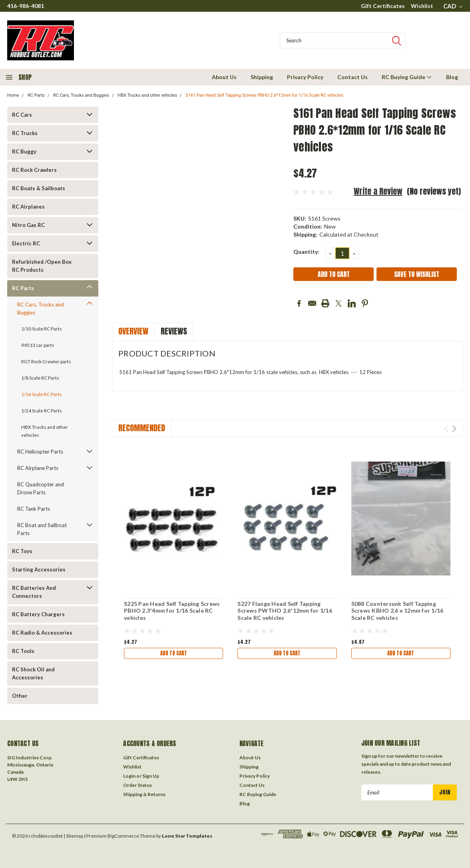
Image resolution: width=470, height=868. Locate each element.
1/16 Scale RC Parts (42, 394)
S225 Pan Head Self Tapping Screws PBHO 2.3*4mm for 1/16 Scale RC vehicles (172, 611)
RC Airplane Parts (38, 468)
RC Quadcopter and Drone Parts (41, 488)
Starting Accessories (39, 569)
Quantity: (306, 252)
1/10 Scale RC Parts (42, 329)
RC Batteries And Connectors (34, 592)
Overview (133, 331)
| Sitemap (73, 836)
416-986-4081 (26, 6)
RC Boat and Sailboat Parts (42, 529)
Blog (452, 77)
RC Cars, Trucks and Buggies (81, 95)
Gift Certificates (383, 6)
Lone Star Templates (187, 836)
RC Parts (36, 95)
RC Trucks (25, 133)
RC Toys (22, 551)
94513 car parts (38, 345)
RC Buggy (24, 151)
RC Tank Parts (34, 509)
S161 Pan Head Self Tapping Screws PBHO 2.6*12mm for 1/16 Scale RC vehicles (264, 95)
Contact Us (352, 77)
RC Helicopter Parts (40, 452)
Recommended (142, 428)
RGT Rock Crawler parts (46, 361)
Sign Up (151, 776)
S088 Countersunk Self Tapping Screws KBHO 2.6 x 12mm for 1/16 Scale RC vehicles (397, 611)
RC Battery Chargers (38, 614)
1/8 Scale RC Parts (40, 378)
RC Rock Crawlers (34, 170)
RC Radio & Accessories (42, 633)
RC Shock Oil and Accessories (33, 673)
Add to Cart (173, 654)
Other (20, 696)
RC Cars (22, 115)
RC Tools (23, 651)
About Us (224, 77)
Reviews (174, 331)
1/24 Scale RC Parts (42, 411)
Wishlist (422, 6)
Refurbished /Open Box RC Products (42, 266)
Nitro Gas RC (28, 225)
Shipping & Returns (144, 794)
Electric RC (26, 243)
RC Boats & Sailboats (39, 188)
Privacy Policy (305, 77)
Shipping (262, 77)
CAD (453, 6)
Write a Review (378, 191)
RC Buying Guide (407, 77)
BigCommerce (123, 836)
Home (13, 95)
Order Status (137, 785)
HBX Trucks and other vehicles (147, 95)
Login (129, 776)
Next (454, 429)
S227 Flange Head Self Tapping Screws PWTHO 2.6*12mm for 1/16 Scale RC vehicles (285, 611)
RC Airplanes (28, 207)
